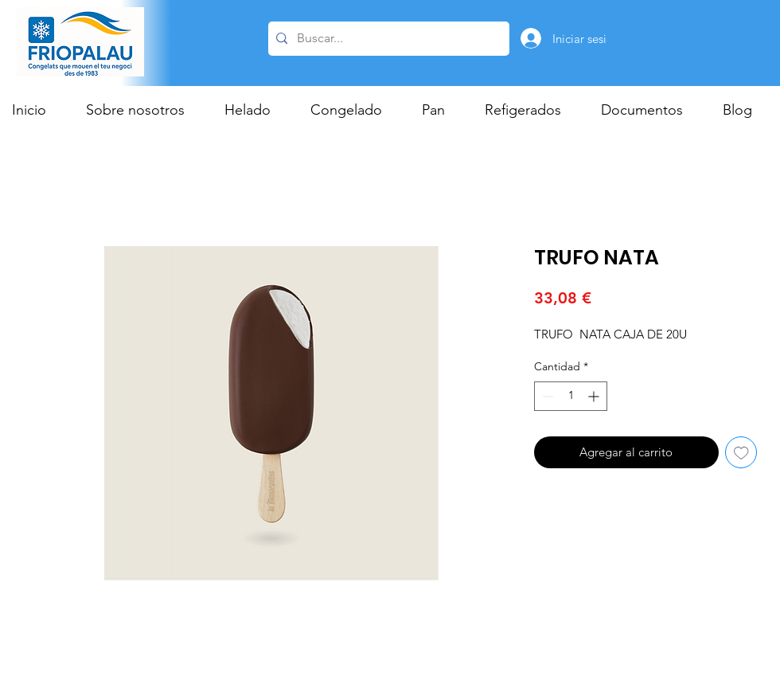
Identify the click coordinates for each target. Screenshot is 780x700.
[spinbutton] (571, 396)
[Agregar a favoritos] (741, 453)
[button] (255, 110)
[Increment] (595, 396)
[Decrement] (546, 396)
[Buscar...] (386, 39)
